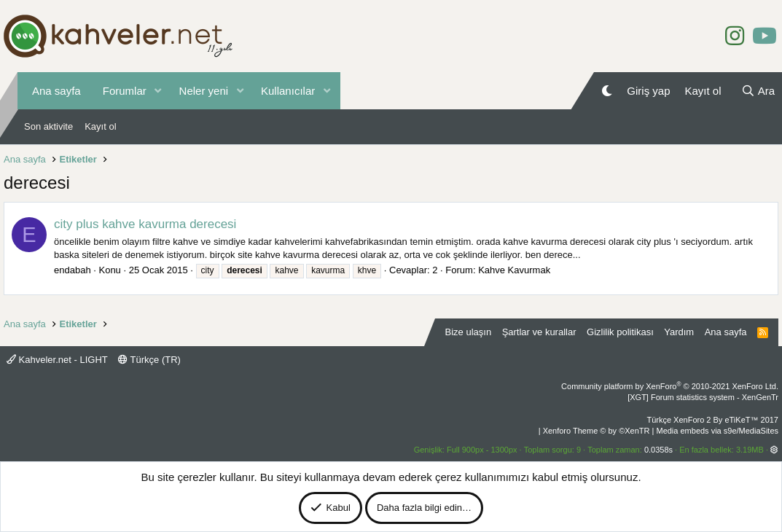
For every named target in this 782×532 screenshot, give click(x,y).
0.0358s (658, 450)
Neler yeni (204, 91)
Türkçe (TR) (149, 360)
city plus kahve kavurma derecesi (145, 224)
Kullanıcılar (288, 91)
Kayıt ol (100, 126)
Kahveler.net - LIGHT (57, 360)
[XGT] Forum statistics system (703, 397)
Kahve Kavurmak (514, 270)
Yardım (679, 332)
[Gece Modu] (607, 91)
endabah (73, 270)
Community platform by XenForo (670, 386)
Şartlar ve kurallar (539, 332)
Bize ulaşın (469, 332)
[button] (158, 91)
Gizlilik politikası (620, 332)
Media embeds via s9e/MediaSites (717, 431)
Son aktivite (48, 126)
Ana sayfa (56, 91)
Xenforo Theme (597, 431)
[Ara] (758, 91)
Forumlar (125, 91)
